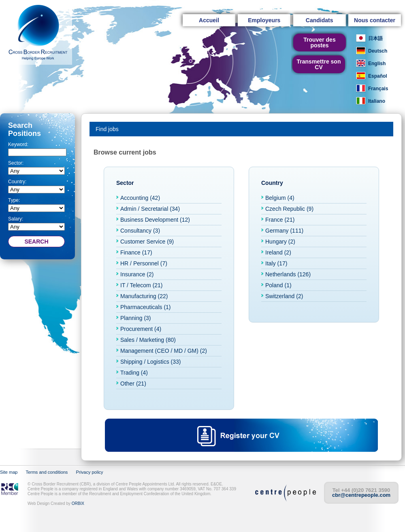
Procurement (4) (141, 329)
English (377, 64)
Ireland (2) (278, 252)
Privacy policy (89, 472)
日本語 (375, 38)
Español (378, 76)
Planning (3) (136, 318)
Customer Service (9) (147, 242)
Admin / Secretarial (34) (150, 209)
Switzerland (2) (284, 296)
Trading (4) (134, 373)
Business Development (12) (155, 220)
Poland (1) (278, 285)
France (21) (280, 220)
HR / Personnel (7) (144, 263)
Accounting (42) (140, 198)
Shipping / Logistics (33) (150, 362)
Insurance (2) (137, 274)
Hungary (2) (280, 242)
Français (378, 89)
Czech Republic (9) (289, 209)
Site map (9, 472)
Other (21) (133, 384)
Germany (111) (284, 231)
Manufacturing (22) (144, 296)
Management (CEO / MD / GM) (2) (164, 351)
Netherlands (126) (288, 274)
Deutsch (378, 51)
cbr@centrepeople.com (361, 495)
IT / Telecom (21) (142, 285)
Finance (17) (136, 252)
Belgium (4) (280, 198)
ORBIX (78, 503)
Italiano (377, 101)
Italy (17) (276, 263)
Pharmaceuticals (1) (146, 307)
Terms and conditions (47, 472)
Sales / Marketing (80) (148, 340)
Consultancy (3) (140, 231)
